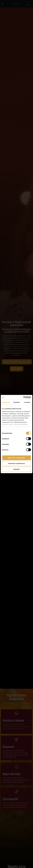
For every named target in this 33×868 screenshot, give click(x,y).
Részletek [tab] (17, 402)
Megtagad (16, 469)
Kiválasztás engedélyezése (17, 463)
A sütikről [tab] (27, 402)
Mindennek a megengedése (16, 458)
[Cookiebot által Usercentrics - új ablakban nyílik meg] (23, 397)
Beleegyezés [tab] (6, 402)
